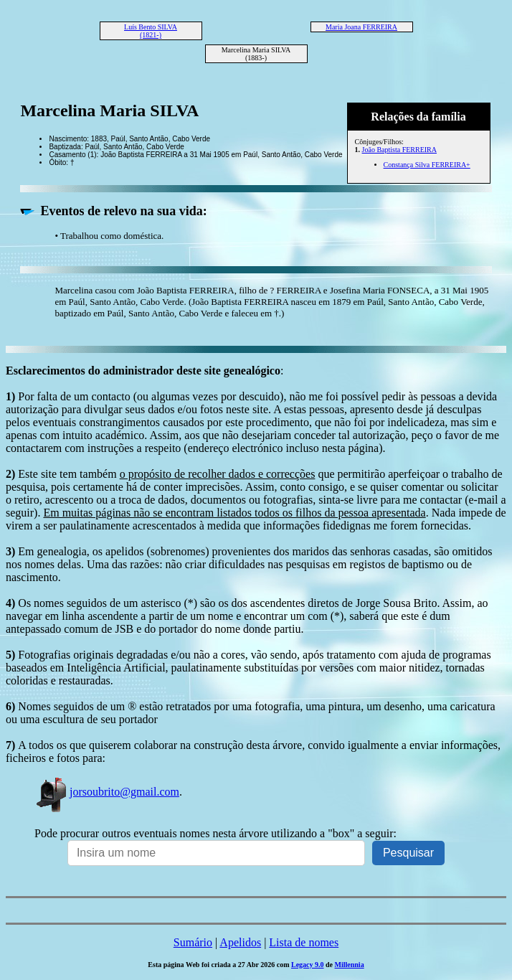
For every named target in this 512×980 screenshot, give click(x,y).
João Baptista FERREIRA (399, 150)
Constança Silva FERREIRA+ (427, 165)
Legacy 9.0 (308, 965)
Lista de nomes (304, 942)
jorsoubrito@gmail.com (107, 792)
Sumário (193, 942)
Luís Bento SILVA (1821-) (151, 31)
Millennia (350, 965)
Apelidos (240, 942)
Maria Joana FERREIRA (361, 27)
